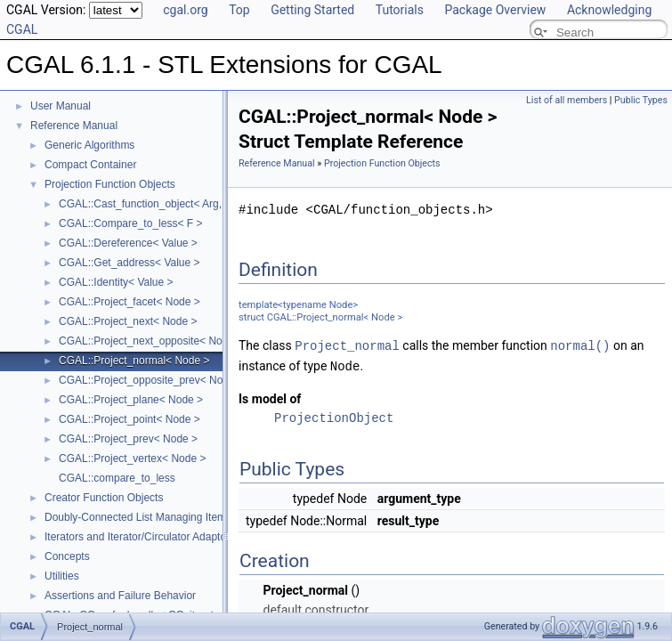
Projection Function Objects (110, 184)
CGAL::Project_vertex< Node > (132, 458)
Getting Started (312, 10)
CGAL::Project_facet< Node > (130, 302)
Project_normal (347, 345)
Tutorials (400, 10)
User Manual (61, 106)
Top (239, 10)
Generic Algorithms (89, 145)
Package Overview (495, 10)
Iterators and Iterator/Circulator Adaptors (140, 537)
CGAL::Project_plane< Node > (131, 400)
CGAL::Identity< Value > (116, 282)
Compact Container (90, 165)
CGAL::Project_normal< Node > (134, 361)
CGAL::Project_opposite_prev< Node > (151, 380)
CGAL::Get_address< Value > (130, 263)
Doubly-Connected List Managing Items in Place (158, 517)
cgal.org (185, 10)
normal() (580, 345)
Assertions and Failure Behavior (120, 596)
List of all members (567, 100)
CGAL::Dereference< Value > (128, 243)
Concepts (67, 556)
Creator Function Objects (104, 498)
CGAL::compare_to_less (117, 478)
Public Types (641, 100)
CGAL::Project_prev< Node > (128, 439)
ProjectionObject (334, 416)
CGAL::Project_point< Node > (130, 419)
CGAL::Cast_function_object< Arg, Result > (162, 204)
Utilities (62, 576)
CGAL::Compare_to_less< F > (130, 223)
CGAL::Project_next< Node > (128, 321)
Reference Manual (74, 126)
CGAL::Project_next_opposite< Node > (151, 341)
